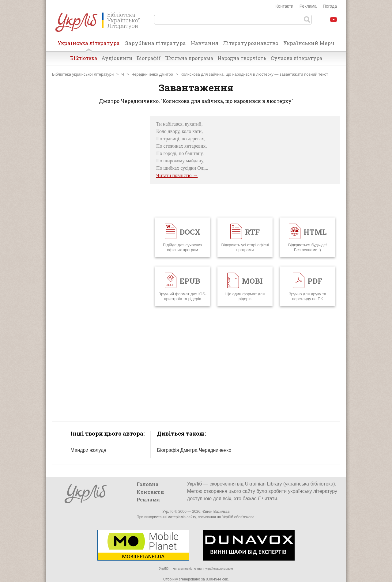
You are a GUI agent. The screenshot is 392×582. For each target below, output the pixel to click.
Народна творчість (242, 58)
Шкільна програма (189, 58)
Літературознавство (251, 43)
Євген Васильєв (216, 512)
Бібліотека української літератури (83, 74)
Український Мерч (309, 43)
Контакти (285, 6)
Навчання (205, 43)
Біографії (149, 58)
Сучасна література (296, 58)
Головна (148, 484)
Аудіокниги (117, 58)
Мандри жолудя (88, 450)
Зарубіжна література (155, 43)
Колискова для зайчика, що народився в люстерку (227, 74)
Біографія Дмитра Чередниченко (194, 450)
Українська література (89, 45)
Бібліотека (84, 58)
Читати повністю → (177, 175)
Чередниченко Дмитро (152, 74)
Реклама (308, 6)
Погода (330, 6)
